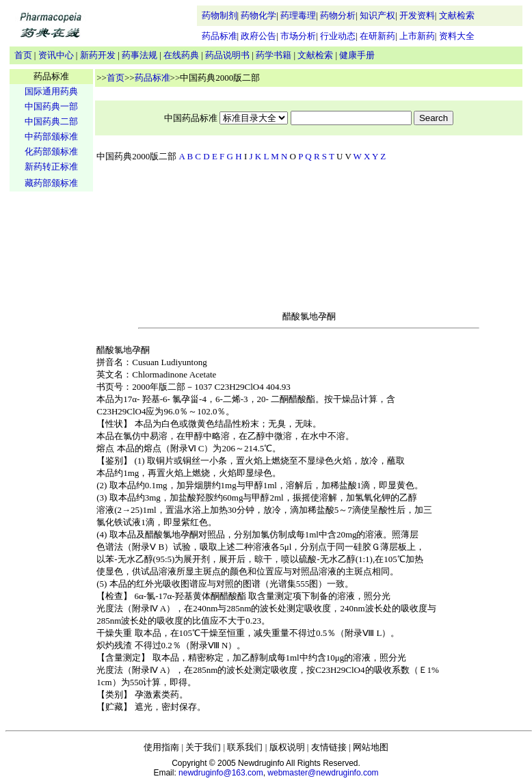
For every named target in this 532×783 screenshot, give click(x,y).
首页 (23, 55)
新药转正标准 (51, 167)
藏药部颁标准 (51, 183)
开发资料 (417, 15)
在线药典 (181, 55)
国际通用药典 (51, 91)
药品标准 (220, 36)
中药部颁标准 (51, 136)
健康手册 (357, 55)
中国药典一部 (51, 106)
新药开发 (98, 55)
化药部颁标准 (51, 151)
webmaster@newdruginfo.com (323, 773)
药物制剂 (220, 15)
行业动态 (338, 36)
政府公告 (258, 36)
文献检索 (457, 15)
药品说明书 (227, 55)
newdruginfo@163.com (221, 773)
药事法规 (139, 55)
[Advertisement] (51, 408)
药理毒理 (298, 15)
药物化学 (258, 15)
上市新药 (417, 36)
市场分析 (298, 36)
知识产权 (377, 15)
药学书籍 (274, 55)
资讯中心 (56, 55)
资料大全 (457, 36)
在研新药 (377, 36)
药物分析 (338, 15)
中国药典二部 (51, 121)
